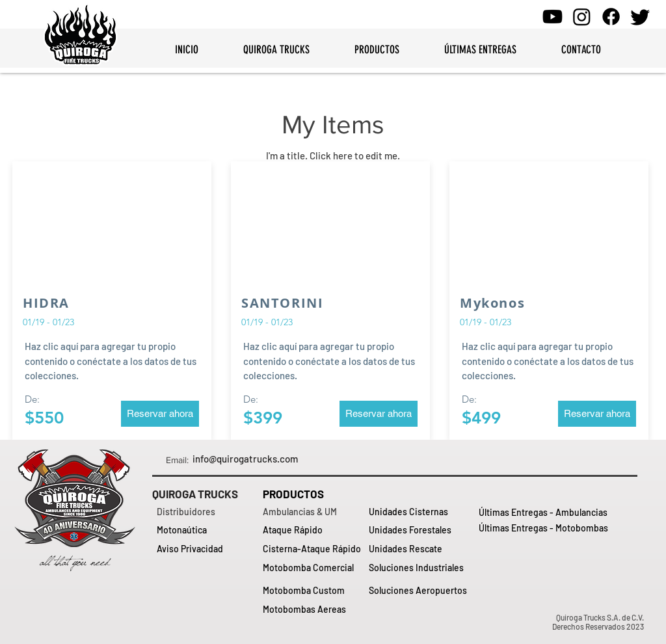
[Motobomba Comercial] (313, 568)
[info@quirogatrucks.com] (245, 459)
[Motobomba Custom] (313, 591)
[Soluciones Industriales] (419, 568)
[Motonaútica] (207, 530)
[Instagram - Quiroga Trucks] (582, 17)
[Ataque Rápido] (313, 530)
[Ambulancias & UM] (313, 512)
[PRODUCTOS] (313, 494)
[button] (160, 414)
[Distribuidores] (207, 512)
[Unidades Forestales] (419, 530)
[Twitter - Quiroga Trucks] (640, 17)
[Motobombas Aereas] (313, 610)
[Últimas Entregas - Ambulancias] (543, 513)
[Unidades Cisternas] (419, 512)
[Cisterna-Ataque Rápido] (313, 549)
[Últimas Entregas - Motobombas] (544, 528)
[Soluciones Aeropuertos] (419, 591)
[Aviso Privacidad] (207, 549)
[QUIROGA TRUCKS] (203, 494)
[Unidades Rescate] (419, 549)
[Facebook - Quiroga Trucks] (611, 17)
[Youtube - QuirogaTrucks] (553, 17)
